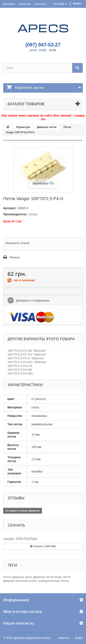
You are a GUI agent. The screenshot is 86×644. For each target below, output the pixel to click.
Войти (77, 4)
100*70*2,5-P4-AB (20, 370)
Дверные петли (47, 127)
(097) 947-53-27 (43, 45)
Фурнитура (23, 127)
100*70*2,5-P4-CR (20, 366)
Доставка (9, 4)
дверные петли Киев (47, 577)
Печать (15, 257)
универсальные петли (53, 581)
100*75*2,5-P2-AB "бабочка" (27, 351)
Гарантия (25, 4)
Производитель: (15, 214)
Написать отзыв (18, 243)
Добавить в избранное (32, 301)
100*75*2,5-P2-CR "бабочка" (27, 354)
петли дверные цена (17, 577)
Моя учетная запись (23, 611)
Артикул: (10, 208)
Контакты (40, 4)
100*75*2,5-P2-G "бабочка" (26, 358)
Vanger (33, 214)
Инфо (79, 638)
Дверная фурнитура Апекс (32, 638)
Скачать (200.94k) (43, 546)
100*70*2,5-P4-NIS (20, 373)
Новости (64, 638)
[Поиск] (77, 68)
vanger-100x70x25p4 (20, 539)
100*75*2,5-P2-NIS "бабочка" (27, 362)
